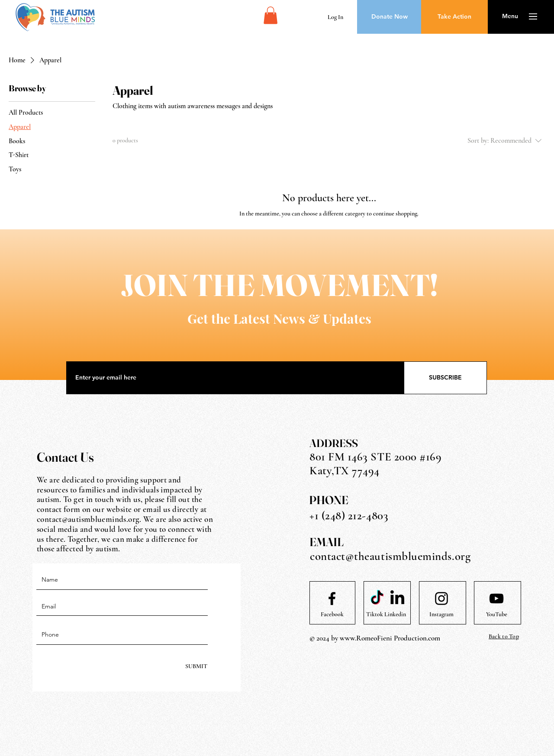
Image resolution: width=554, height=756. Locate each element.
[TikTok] (377, 598)
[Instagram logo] (441, 598)
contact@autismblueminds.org (88, 519)
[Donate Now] (389, 17)
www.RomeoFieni (366, 638)
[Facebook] (332, 614)
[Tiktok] (374, 614)
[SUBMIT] (195, 666)
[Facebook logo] (332, 598)
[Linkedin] (395, 614)
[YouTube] (496, 614)
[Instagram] (441, 614)
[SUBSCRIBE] (445, 378)
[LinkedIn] (397, 598)
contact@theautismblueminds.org (390, 556)
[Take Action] (454, 17)
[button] (271, 15)
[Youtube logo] (496, 598)
